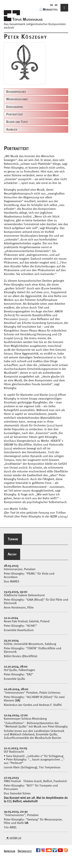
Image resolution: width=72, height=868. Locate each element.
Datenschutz (25, 851)
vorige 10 (14, 838)
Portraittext (15, 114)
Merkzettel (50, 9)
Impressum (10, 851)
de (56, 5)
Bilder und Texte (17, 122)
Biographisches (16, 92)
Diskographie (15, 107)
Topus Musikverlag (27, 19)
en (51, 5)
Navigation (64, 11)
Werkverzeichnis (17, 99)
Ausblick (12, 129)
